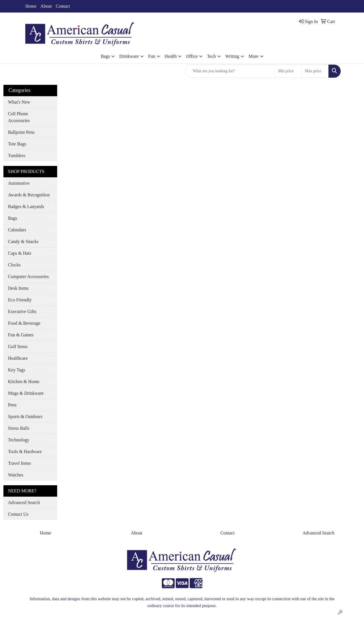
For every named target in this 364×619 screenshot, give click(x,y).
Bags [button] (105, 56)
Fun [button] (152, 56)
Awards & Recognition (29, 195)
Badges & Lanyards (26, 206)
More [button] (254, 56)
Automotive (19, 183)
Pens (12, 405)
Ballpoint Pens (21, 132)
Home (31, 6)
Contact (63, 6)
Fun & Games (21, 335)
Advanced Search (24, 502)
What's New (19, 102)
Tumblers (17, 156)
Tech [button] (211, 56)
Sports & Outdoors (25, 417)
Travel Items (19, 463)
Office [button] (192, 56)
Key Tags (16, 370)
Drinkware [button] (129, 56)
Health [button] (171, 56)
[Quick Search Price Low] (288, 71)
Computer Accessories (28, 276)
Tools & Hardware (25, 452)
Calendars (17, 230)
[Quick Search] (230, 71)
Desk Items (18, 288)
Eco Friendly (20, 300)
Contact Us (18, 514)
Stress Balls (19, 428)
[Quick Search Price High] (315, 71)
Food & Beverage (24, 323)
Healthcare (18, 358)
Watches (16, 475)
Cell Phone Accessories (19, 117)
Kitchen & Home (24, 382)
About (46, 6)
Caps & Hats (20, 253)
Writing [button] (232, 56)
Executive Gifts (22, 311)
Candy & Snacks (23, 241)
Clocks (14, 265)
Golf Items (18, 346)
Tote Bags (17, 144)
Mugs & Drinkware (26, 393)
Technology (19, 440)
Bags (13, 218)
